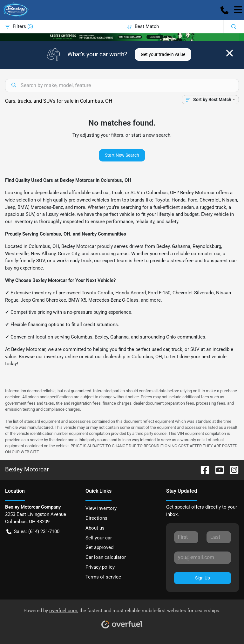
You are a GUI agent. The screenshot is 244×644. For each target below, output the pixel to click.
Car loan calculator (106, 557)
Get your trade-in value (163, 54)
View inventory (101, 508)
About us (95, 528)
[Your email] (203, 558)
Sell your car (99, 538)
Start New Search (122, 155)
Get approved (99, 547)
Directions (96, 518)
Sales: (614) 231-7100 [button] (33, 532)
